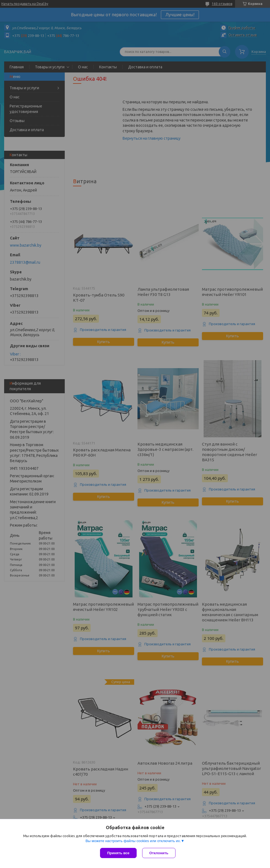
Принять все (118, 853)
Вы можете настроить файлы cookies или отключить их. (133, 841)
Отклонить (159, 853)
